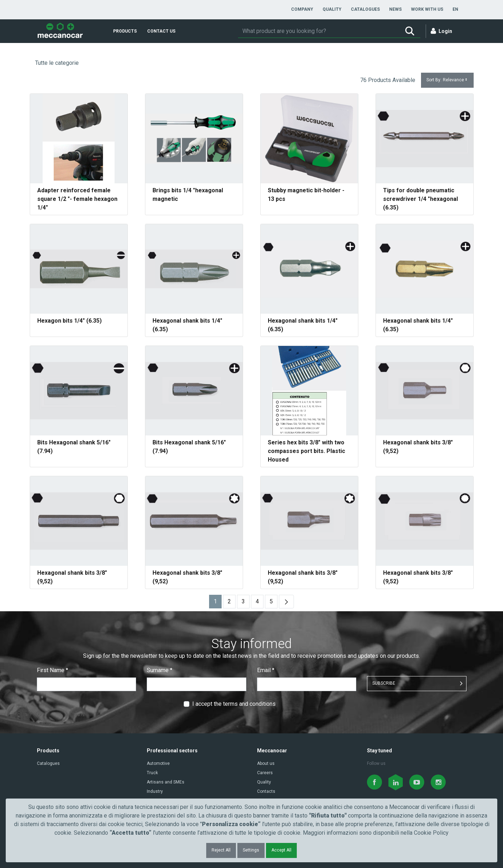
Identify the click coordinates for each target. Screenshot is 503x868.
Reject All (221, 850)
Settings (251, 850)
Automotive (158, 763)
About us (266, 763)
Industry (155, 791)
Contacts (266, 791)
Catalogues (48, 763)
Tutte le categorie (57, 63)
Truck (152, 773)
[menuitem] (302, 9)
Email (266, 670)
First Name (52, 670)
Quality (264, 782)
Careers (265, 773)
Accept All (281, 850)
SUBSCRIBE (384, 683)
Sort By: (447, 80)
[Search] (319, 31)
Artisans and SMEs (166, 782)
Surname (159, 670)
